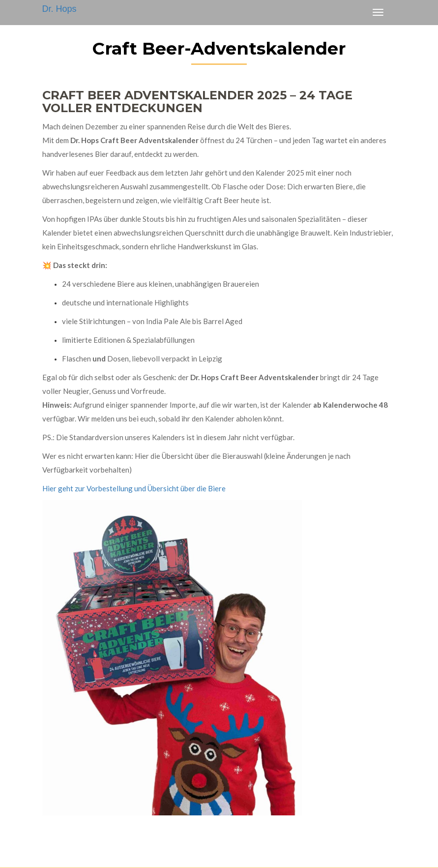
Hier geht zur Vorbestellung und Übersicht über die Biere (134, 488)
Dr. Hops (59, 9)
